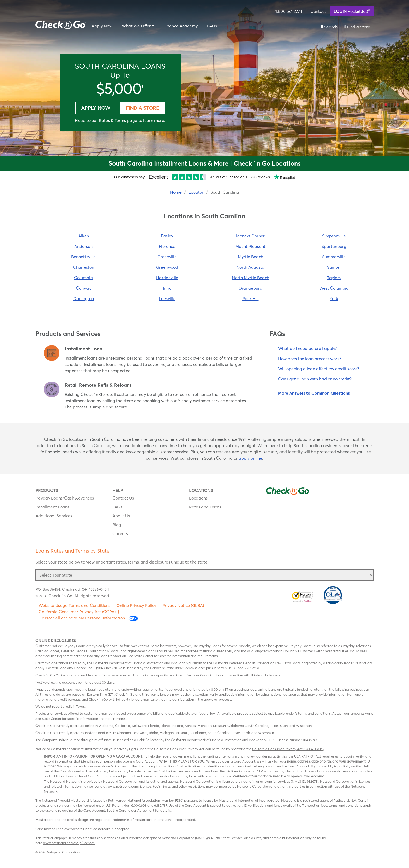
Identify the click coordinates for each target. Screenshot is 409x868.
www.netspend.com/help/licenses (69, 843)
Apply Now (102, 26)
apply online (250, 458)
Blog (117, 525)
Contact (318, 11)
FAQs (212, 26)
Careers (120, 533)
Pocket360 (352, 11)
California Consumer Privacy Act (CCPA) (77, 612)
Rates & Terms (112, 120)
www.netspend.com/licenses (129, 786)
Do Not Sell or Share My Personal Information (88, 618)
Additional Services (54, 516)
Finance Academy (181, 26)
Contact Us (123, 498)
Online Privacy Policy (136, 605)
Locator (196, 192)
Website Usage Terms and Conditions (74, 605)
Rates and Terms (205, 507)
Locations (198, 498)
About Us (121, 516)
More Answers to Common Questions (314, 393)
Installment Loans (52, 507)
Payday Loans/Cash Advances (65, 498)
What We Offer (136, 26)
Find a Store (142, 108)
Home (176, 192)
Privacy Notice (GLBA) (183, 605)
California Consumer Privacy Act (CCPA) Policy (288, 749)
